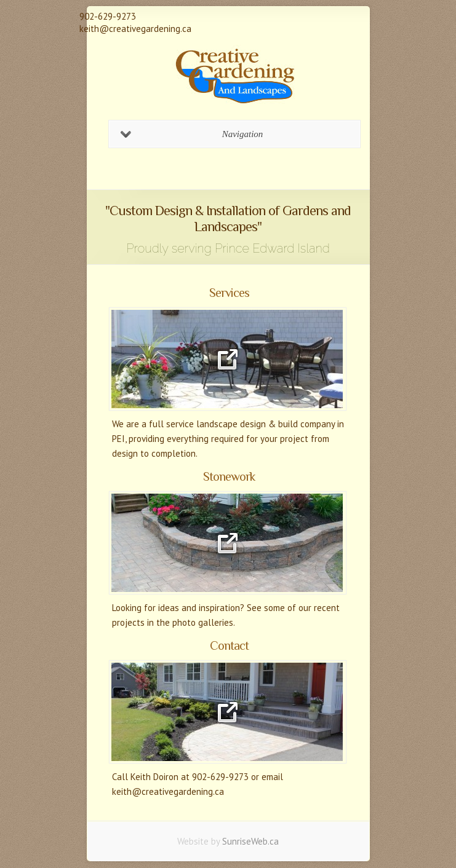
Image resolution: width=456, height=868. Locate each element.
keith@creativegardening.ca (135, 29)
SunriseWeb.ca (250, 841)
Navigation (192, 134)
